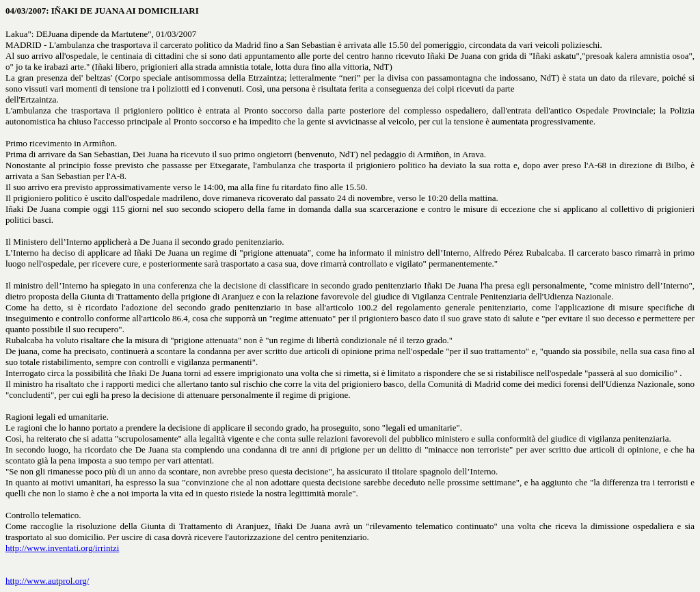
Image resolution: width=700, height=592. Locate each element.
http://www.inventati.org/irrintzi (62, 548)
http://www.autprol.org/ (47, 581)
